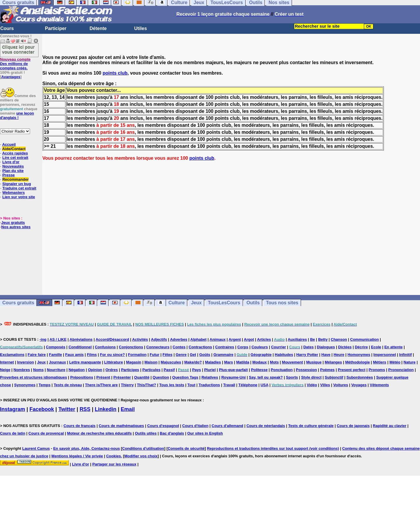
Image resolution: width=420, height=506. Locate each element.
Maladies (213, 362)
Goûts (205, 355)
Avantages (11, 77)
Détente (98, 28)
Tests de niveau (68, 385)
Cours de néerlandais (266, 426)
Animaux (218, 339)
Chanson (339, 339)
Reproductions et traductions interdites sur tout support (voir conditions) (273, 448)
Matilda (243, 362)
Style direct (311, 377)
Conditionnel (80, 347)
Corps (243, 347)
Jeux (196, 303)
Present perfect (352, 370)
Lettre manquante (85, 362)
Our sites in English (205, 433)
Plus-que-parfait (233, 370)
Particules (151, 370)
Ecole (376, 347)
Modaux (259, 362)
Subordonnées (360, 377)
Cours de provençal (46, 433)
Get (193, 355)
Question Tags (185, 377)
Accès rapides (15, 153)
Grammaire (224, 355)
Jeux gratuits (13, 223)
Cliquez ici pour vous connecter (18, 49)
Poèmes (327, 370)
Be (313, 339)
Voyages (359, 385)
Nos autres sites (16, 227)
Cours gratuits (18, 303)
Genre (181, 355)
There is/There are (101, 385)
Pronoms (377, 370)
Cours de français (80, 426)
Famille (56, 355)
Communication (365, 339)
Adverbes (179, 339)
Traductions (209, 385)
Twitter (67, 409)
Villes (325, 385)
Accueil (9, 144)
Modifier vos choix (141, 456)
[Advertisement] (231, 228)
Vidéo (312, 385)
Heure (339, 355)
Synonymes (25, 385)
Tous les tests (172, 385)
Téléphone (248, 385)
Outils (253, 303)
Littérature (113, 362)
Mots (274, 362)
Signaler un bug (17, 184)
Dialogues (326, 347)
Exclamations (12, 355)
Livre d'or (11, 162)
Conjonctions (131, 347)
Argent (235, 339)
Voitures (341, 385)
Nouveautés (13, 166)
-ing (43, 339)
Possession (306, 370)
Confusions (105, 347)
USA (264, 385)
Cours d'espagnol (163, 426)
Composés (56, 347)
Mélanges (333, 362)
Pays (197, 370)
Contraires (225, 347)
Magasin (134, 362)
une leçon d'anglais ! (17, 115)
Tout (191, 385)
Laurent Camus (36, 448)
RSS (85, 409)
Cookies (114, 456)
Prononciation (401, 370)
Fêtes (167, 355)
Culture (176, 303)
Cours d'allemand (228, 426)
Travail (229, 385)
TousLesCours (224, 303)
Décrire (361, 347)
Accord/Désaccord (112, 339)
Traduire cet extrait (19, 188)
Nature (410, 362)
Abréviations (81, 339)
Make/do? (193, 362)
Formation (137, 355)
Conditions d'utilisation (143, 448)
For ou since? (112, 355)
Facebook (42, 409)
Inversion (26, 362)
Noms (38, 370)
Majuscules (171, 362)
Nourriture (56, 370)
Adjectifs (159, 339)
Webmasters (14, 193)
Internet (7, 362)
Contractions (200, 347)
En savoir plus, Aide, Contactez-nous (86, 448)
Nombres (22, 370)
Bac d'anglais (172, 433)
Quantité (142, 377)
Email (128, 409)
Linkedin (106, 409)
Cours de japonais (353, 426)
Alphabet (199, 339)
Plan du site (13, 171)
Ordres (112, 370)
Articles (264, 339)
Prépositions (82, 377)
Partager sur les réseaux (114, 464)
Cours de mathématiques (121, 426)
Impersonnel (385, 355)
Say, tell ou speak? (266, 377)
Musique (314, 362)
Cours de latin (13, 433)
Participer (56, 28)
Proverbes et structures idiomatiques (34, 377)
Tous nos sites (282, 303)
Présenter (122, 377)
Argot (249, 339)
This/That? (146, 385)
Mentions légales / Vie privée (77, 456)
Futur (154, 355)
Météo (395, 362)
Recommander (15, 179)
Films (92, 355)
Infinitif (406, 355)
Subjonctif (334, 377)
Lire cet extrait (15, 158)
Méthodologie (357, 362)
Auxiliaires (297, 339)
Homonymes (359, 355)
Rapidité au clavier (390, 426)
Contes (179, 347)
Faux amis (74, 355)
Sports (292, 377)
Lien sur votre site (19, 197)
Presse (9, 175)
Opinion (95, 370)
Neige (5, 370)
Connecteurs (158, 347)
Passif (169, 370)
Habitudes (284, 355)
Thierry (127, 385)
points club (115, 73)
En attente (394, 347)
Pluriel (210, 370)
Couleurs (260, 347)
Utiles (141, 28)
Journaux (58, 362)
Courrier (278, 347)
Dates (308, 347)
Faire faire (37, 355)
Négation (77, 370)
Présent (103, 377)
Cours (7, 28)
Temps (44, 385)
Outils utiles (146, 433)
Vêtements (379, 385)
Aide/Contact (14, 149)
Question (161, 377)
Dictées (345, 347)
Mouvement (293, 362)
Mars (228, 362)
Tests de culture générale (311, 426)
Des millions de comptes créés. (15, 64)
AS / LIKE (58, 339)
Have (326, 355)
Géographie (261, 355)
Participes (130, 370)
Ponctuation (282, 370)
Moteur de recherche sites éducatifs (99, 433)
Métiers (380, 362)
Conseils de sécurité (186, 448)
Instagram (13, 409)
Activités (140, 339)
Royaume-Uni (234, 377)
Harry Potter (307, 355)
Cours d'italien (195, 426)
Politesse (259, 370)
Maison (151, 362)
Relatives (210, 377)
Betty (323, 339)
